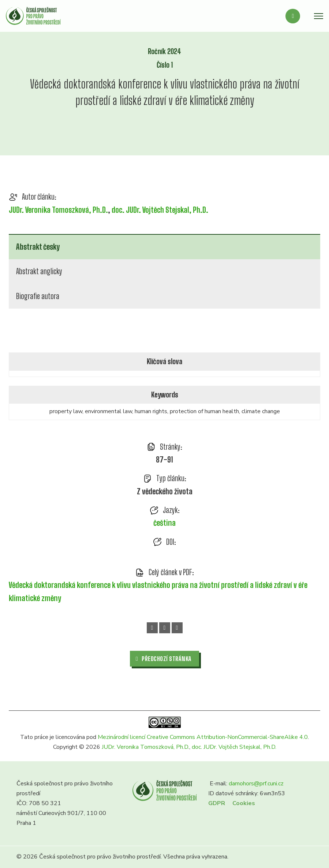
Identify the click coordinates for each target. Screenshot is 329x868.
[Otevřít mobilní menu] (319, 16)
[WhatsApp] (165, 628)
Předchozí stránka (164, 659)
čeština (164, 523)
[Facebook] (152, 628)
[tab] (164, 247)
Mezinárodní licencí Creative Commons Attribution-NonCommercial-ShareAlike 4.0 (203, 737)
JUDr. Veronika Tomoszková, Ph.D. (58, 210)
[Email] (177, 628)
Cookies (244, 803)
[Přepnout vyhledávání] (293, 16)
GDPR (217, 803)
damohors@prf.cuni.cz (256, 784)
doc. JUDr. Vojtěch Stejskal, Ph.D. (160, 210)
